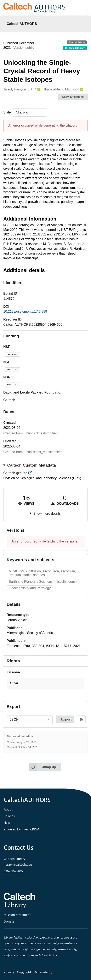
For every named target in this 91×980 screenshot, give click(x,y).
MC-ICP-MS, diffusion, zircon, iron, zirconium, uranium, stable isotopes (42, 573)
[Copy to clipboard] (81, 719)
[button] (45, 683)
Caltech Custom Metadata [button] (30, 465)
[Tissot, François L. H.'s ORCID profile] (38, 90)
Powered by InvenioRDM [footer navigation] (21, 830)
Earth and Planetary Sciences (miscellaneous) (43, 582)
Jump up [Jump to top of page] (43, 767)
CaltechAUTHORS (22, 24)
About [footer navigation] (8, 810)
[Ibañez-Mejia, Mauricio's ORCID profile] (81, 90)
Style (7, 112)
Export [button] (66, 719)
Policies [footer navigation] (9, 816)
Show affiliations (73, 97)
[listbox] (29, 112)
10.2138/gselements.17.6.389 (25, 311)
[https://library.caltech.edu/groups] (32, 473)
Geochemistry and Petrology (30, 588)
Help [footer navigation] (7, 823)
